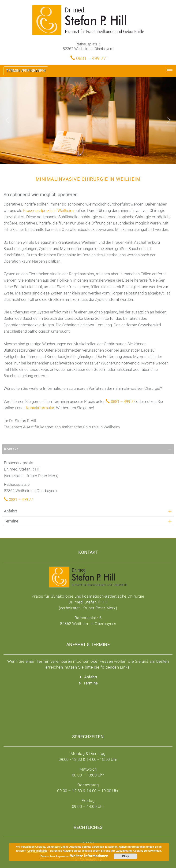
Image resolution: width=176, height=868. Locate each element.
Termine (11, 521)
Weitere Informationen (89, 856)
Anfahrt (11, 511)
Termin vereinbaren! (26, 71)
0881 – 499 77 (91, 58)
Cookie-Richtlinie (37, 851)
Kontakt (11, 449)
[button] (7, 120)
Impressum (63, 856)
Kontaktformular (40, 408)
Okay (125, 856)
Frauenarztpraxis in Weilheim (48, 210)
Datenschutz (48, 856)
